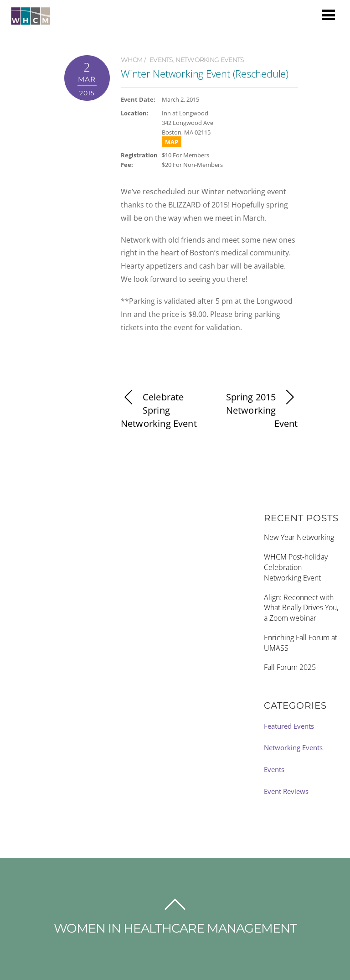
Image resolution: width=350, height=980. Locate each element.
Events (161, 60)
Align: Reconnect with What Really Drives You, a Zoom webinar (301, 608)
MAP (172, 142)
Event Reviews (286, 791)
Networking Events (210, 60)
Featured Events (289, 726)
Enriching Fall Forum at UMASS (301, 643)
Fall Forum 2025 (290, 667)
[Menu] (329, 14)
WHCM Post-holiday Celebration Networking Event (296, 567)
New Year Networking (299, 537)
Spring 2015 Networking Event (262, 410)
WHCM (131, 60)
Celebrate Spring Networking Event (159, 410)
